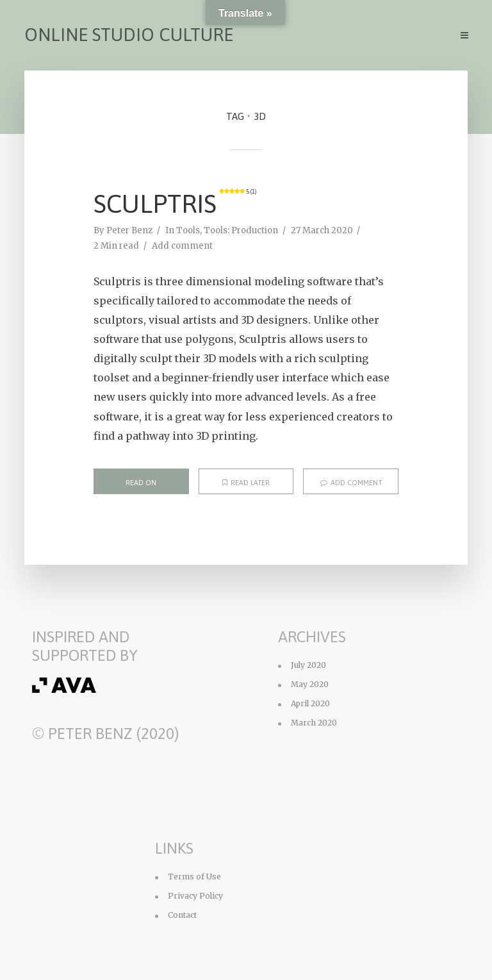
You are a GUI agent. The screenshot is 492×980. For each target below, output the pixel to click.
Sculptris (175, 203)
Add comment (182, 246)
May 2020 (310, 684)
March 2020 (314, 723)
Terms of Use (194, 876)
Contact (182, 915)
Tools (188, 230)
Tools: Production (241, 230)
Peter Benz (129, 230)
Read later (246, 483)
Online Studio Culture (129, 35)
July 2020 (308, 665)
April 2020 (310, 703)
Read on (141, 483)
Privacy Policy (195, 896)
